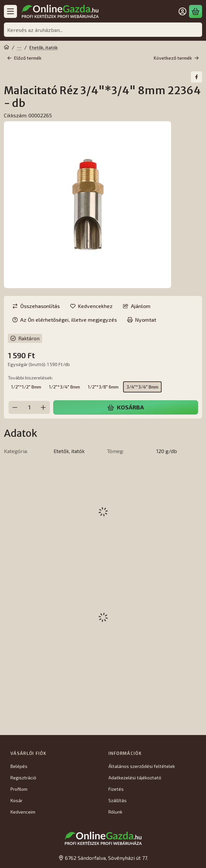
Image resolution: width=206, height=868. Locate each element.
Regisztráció (23, 778)
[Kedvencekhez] (91, 306)
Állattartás (19, 48)
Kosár (16, 800)
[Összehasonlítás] (36, 306)
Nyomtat (142, 320)
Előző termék (24, 58)
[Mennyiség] (29, 407)
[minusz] (15, 407)
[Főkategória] (7, 48)
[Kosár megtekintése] (196, 11)
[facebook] (197, 77)
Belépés (19, 766)
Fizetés (116, 789)
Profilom (19, 789)
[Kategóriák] (10, 11)
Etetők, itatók (44, 47)
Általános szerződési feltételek (142, 766)
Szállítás (118, 800)
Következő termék (176, 58)
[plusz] (43, 407)
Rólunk (115, 812)
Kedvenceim (23, 812)
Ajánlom (137, 306)
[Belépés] (182, 11)
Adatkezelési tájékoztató (135, 778)
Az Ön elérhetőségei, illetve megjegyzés (65, 320)
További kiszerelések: (30, 378)
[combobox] (103, 30)
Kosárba (126, 407)
